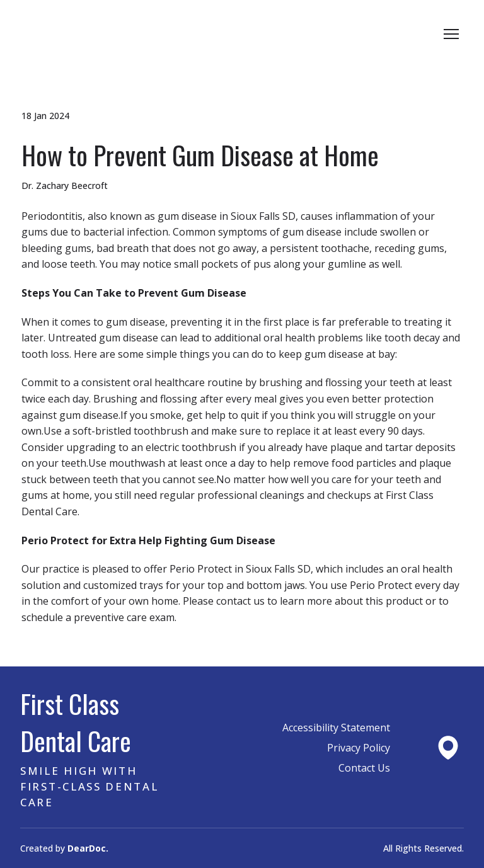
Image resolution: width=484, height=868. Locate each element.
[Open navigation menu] (451, 34)
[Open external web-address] (448, 748)
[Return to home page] (81, 34)
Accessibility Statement (336, 728)
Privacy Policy (359, 748)
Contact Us (364, 768)
